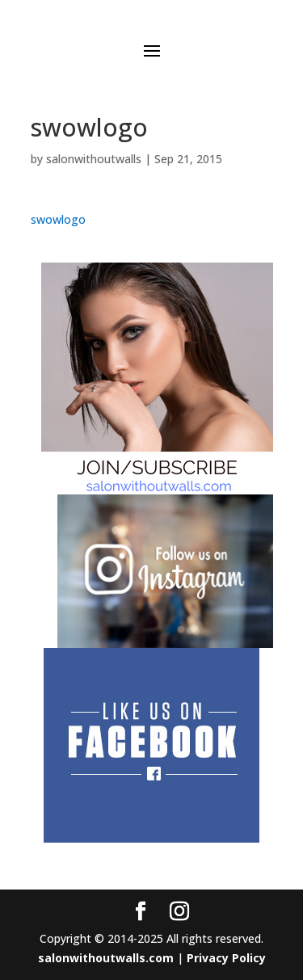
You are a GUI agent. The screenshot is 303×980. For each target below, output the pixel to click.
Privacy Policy (226, 958)
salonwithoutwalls (94, 159)
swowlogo (58, 219)
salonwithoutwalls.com (106, 958)
